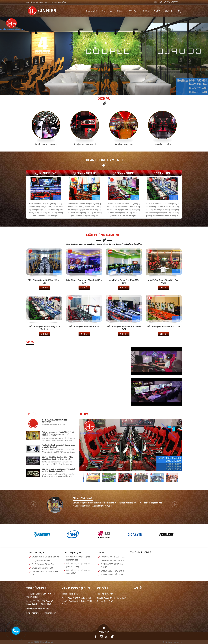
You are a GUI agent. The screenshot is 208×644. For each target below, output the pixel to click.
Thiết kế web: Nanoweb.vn (172, 642)
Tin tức (145, 11)
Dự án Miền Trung (87, 173)
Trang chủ (91, 11)
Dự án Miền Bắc (48, 173)
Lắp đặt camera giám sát (85, 145)
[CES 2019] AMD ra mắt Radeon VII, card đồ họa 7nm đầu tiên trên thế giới (59, 470)
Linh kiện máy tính (162, 145)
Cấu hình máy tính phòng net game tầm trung (78, 565)
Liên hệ (169, 11)
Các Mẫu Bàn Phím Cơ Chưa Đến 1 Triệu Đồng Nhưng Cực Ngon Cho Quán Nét (57, 458)
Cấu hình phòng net (124, 145)
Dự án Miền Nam (125, 173)
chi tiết (44, 288)
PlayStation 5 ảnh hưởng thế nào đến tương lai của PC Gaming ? (58, 446)
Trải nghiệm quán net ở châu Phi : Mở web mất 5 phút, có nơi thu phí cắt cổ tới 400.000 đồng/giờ (58, 434)
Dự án (120, 11)
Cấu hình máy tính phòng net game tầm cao (78, 558)
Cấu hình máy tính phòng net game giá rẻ (78, 572)
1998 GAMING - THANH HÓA (113, 557)
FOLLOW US (104, 632)
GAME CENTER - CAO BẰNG (112, 571)
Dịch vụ (132, 11)
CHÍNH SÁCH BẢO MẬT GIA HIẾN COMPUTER (55, 421)
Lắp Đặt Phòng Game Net (46, 145)
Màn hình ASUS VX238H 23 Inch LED (45, 573)
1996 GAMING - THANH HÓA (113, 561)
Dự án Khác (164, 173)
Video (157, 11)
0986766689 (173, 2)
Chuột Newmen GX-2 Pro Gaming (45, 557)
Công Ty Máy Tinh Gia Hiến (141, 552)
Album (84, 414)
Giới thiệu (107, 11)
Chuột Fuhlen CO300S (41, 561)
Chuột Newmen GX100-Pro (43, 564)
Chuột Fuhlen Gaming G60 (43, 568)
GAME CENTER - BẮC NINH (112, 575)
